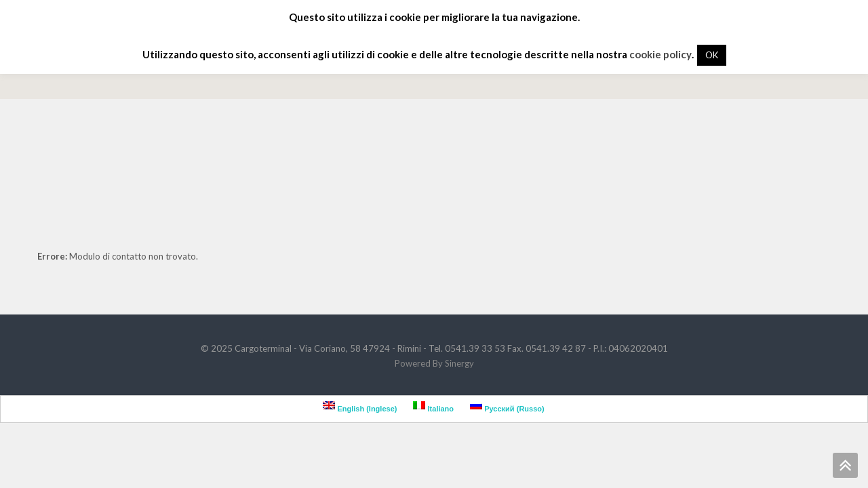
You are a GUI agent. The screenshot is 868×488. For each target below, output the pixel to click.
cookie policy (660, 54)
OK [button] (712, 55)
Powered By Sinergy (434, 363)
